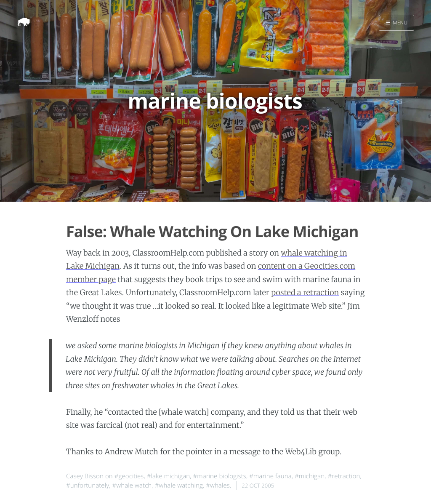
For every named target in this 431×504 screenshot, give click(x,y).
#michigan (310, 476)
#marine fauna (270, 476)
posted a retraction (305, 292)
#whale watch (132, 485)
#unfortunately (88, 485)
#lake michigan (168, 476)
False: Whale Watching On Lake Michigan (212, 231)
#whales (218, 485)
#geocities (129, 476)
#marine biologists (220, 476)
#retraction (344, 476)
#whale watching (179, 485)
